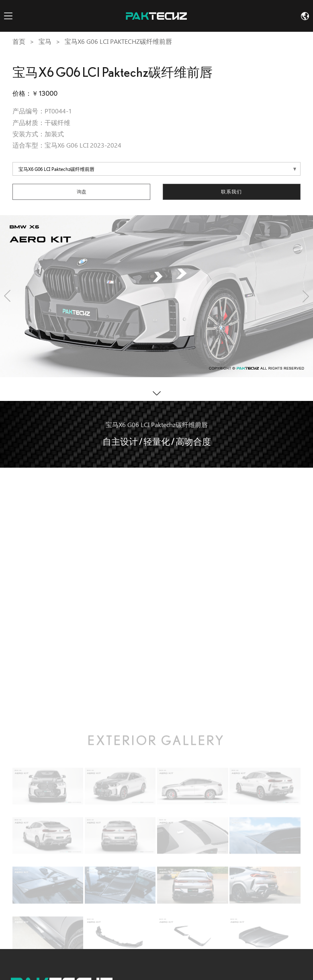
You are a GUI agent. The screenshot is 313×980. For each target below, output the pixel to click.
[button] (7, 296)
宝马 (45, 42)
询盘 (82, 192)
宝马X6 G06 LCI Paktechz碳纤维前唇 (118, 42)
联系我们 (231, 192)
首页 (19, 42)
